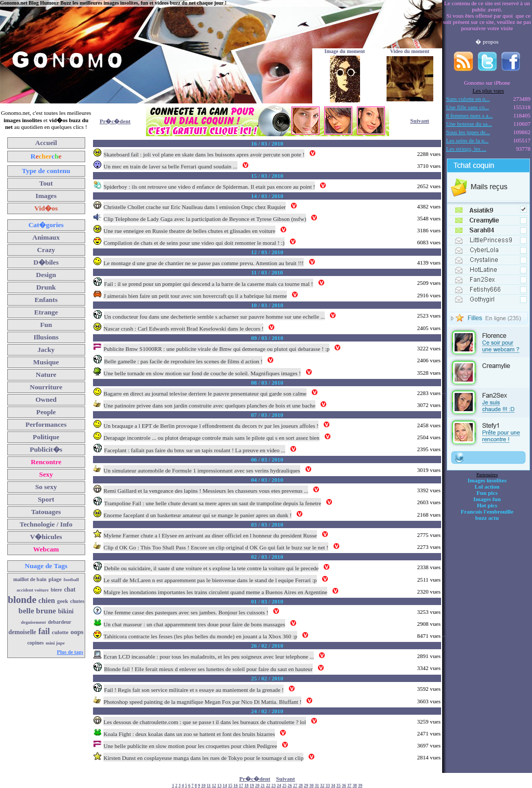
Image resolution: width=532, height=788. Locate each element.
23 (273, 786)
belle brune (37, 611)
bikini (66, 611)
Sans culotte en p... (468, 99)
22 (268, 786)
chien (47, 601)
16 (235, 786)
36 (344, 786)
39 (360, 786)
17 (241, 786)
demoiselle (22, 632)
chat (70, 589)
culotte (60, 632)
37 (349, 786)
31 (317, 786)
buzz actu (487, 518)
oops (77, 632)
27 (295, 786)
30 (311, 786)
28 (300, 786)
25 (284, 786)
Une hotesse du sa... (469, 124)
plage (55, 579)
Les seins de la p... (468, 140)
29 (306, 786)
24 (279, 786)
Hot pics (487, 505)
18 (246, 786)
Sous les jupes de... (468, 132)
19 (252, 786)
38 (355, 786)
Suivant (420, 121)
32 (322, 786)
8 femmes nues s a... (470, 115)
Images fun (487, 499)
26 (290, 786)
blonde (22, 600)
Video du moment (410, 51)
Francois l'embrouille (487, 511)
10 (203, 786)
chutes (77, 601)
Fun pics (487, 493)
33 (328, 786)
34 (333, 786)
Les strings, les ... (466, 149)
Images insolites (487, 480)
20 (257, 786)
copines (35, 643)
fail (44, 631)
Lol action (487, 487)
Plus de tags (70, 652)
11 (209, 786)
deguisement (33, 622)
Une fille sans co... (468, 107)
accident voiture (33, 590)
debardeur (59, 622)
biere (56, 590)
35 (338, 786)
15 (230, 786)
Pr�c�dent (115, 121)
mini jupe (55, 643)
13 (219, 786)
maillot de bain (30, 579)
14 (225, 786)
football (71, 580)
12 (214, 786)
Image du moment (345, 51)
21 (262, 786)
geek (63, 601)
